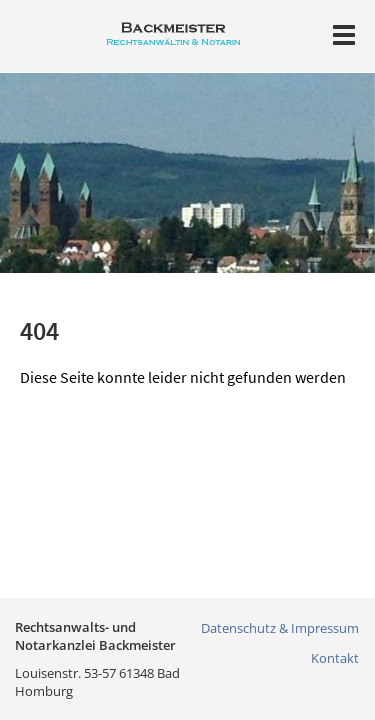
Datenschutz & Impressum (280, 628)
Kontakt (335, 658)
